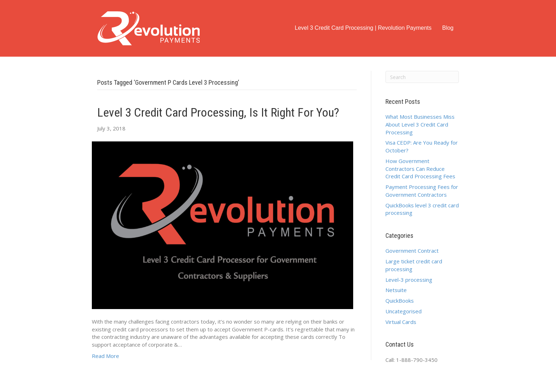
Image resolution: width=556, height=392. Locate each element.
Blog (448, 28)
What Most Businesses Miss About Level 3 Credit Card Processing (420, 124)
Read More (105, 356)
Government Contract (412, 251)
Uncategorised (404, 311)
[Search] (422, 77)
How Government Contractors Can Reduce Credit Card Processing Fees (420, 169)
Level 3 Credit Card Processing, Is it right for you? (218, 112)
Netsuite (396, 290)
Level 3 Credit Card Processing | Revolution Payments (363, 28)
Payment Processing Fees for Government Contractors (422, 191)
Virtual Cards (401, 322)
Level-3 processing (409, 280)
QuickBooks (400, 301)
